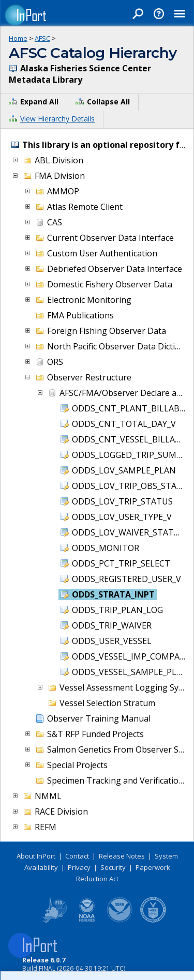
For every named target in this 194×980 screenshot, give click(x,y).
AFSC (42, 38)
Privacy (79, 867)
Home (18, 38)
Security (113, 867)
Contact (77, 856)
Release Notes (122, 856)
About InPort (36, 856)
